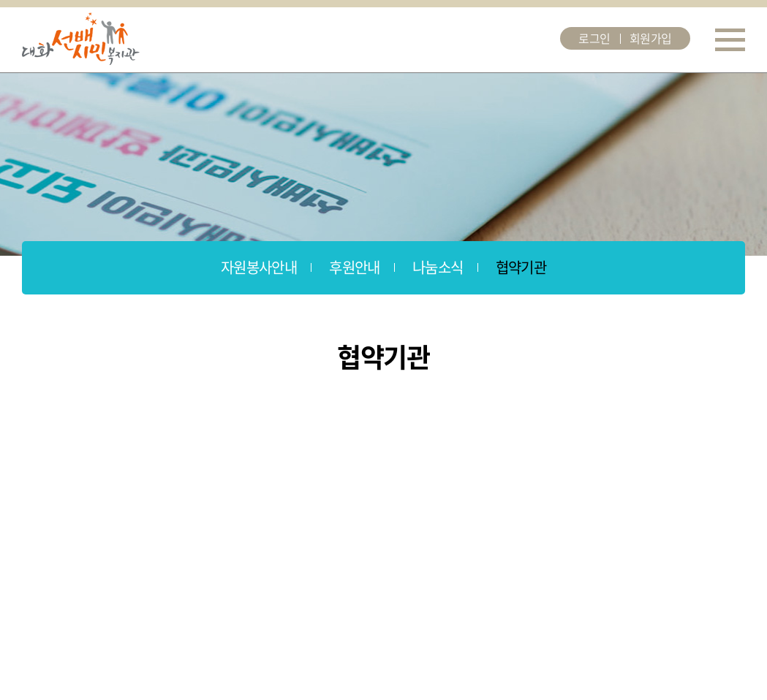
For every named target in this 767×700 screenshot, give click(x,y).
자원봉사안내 (259, 267)
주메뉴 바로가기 (0, 0)
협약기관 (521, 267)
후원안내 (355, 267)
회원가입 (651, 38)
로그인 (594, 38)
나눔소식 (438, 267)
